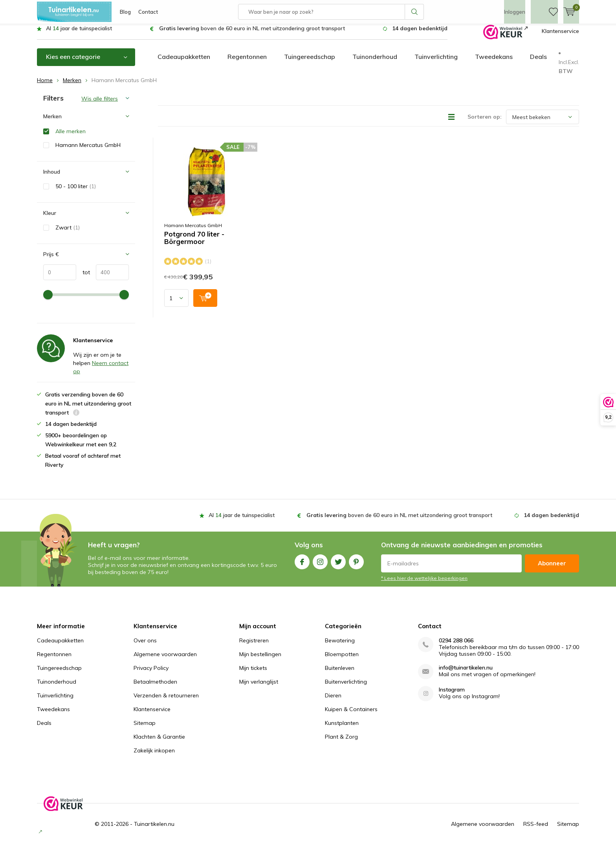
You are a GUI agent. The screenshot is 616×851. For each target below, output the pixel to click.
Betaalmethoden (155, 688)
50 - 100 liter (76, 192)
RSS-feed (536, 830)
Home (45, 86)
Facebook (302, 566)
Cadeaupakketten (184, 62)
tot (83, 278)
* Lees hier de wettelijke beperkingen (424, 584)
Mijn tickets (253, 674)
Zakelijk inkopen (154, 756)
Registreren (254, 646)
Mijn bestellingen (260, 660)
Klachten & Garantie (159, 743)
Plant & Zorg (341, 743)
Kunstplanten (342, 729)
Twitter (338, 566)
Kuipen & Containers (351, 715)
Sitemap (145, 729)
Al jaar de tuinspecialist (79, 34)
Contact (148, 12)
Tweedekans (494, 62)
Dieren (333, 701)
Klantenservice (560, 37)
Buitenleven (340, 674)
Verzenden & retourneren (166, 701)
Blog (125, 12)
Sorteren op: (485, 123)
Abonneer (552, 569)
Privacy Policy (151, 674)
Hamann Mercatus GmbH (193, 231)
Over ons (145, 646)
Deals (538, 62)
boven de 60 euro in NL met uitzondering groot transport (252, 34)
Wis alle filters (100, 105)
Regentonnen (247, 62)
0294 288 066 (456, 647)
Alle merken (71, 137)
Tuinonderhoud (375, 62)
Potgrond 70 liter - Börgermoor (194, 244)
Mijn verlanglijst (259, 688)
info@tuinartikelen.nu (466, 674)
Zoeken (414, 12)
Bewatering (340, 646)
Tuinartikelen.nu (154, 830)
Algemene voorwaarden (165, 660)
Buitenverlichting (346, 688)
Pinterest (356, 566)
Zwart (68, 233)
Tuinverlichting (436, 62)
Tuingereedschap (310, 62)
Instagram (320, 566)
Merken (72, 86)
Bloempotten (342, 660)
